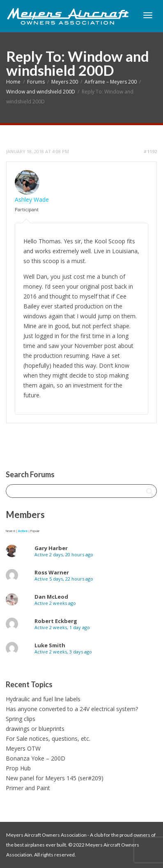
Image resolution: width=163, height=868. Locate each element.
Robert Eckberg (56, 621)
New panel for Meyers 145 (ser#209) (55, 778)
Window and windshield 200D (41, 92)
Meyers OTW (23, 748)
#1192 (150, 151)
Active (23, 531)
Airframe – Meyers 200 (111, 82)
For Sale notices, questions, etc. (48, 738)
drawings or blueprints (35, 729)
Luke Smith (50, 645)
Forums (36, 82)
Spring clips (21, 719)
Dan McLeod (51, 597)
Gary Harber (51, 548)
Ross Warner (52, 572)
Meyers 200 (65, 82)
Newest (10, 531)
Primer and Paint (28, 788)
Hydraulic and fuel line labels (43, 699)
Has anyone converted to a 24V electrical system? (72, 709)
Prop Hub (18, 768)
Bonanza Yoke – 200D (36, 758)
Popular (35, 531)
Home (13, 82)
